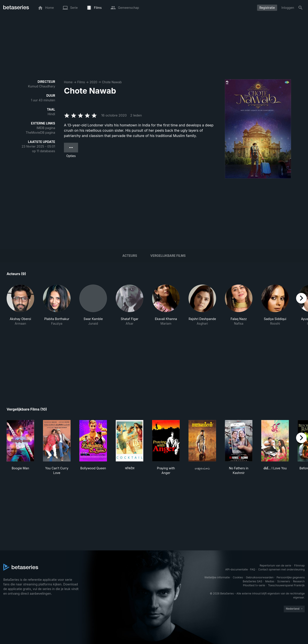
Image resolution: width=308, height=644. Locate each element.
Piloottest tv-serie (254, 585)
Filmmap (299, 565)
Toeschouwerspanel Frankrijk (286, 585)
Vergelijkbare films (168, 256)
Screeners (284, 581)
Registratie (267, 8)
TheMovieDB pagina (40, 132)
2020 (93, 82)
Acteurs (130, 256)
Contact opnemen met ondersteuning (281, 569)
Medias (270, 581)
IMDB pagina (46, 128)
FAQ (253, 569)
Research (299, 581)
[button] (20, 305)
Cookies (238, 577)
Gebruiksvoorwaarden (260, 577)
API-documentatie (237, 569)
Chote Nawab (112, 82)
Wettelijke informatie (217, 577)
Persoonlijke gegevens (291, 577)
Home (68, 82)
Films (81, 82)
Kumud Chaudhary (42, 86)
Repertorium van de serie (275, 565)
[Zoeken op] (301, 8)
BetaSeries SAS (252, 581)
